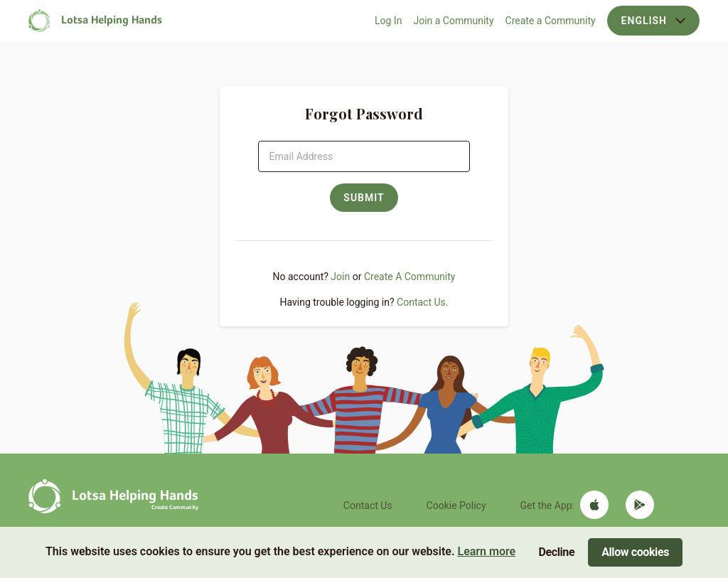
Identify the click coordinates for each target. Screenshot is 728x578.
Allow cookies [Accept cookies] (635, 552)
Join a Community (453, 21)
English (653, 21)
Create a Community (551, 21)
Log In (388, 21)
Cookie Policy (456, 505)
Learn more (486, 551)
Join (340, 277)
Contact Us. (422, 302)
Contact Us (368, 505)
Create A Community (410, 277)
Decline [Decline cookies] (557, 552)
